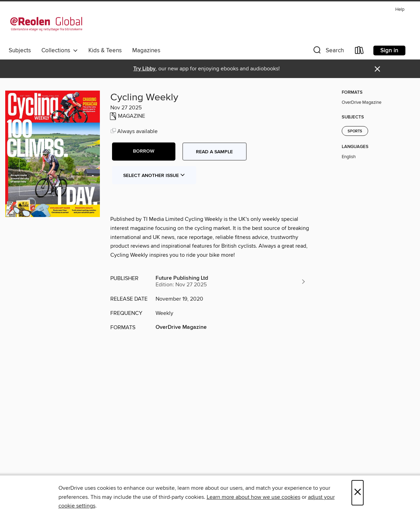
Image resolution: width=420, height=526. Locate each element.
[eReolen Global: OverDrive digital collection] (46, 24)
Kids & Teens (105, 51)
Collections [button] (60, 51)
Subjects (20, 51)
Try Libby (144, 69)
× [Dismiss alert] (377, 69)
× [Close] (358, 493)
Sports (355, 131)
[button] (328, 52)
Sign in (389, 51)
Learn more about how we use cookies (253, 497)
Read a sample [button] (214, 152)
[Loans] (359, 52)
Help (400, 10)
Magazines (146, 51)
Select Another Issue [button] (154, 176)
